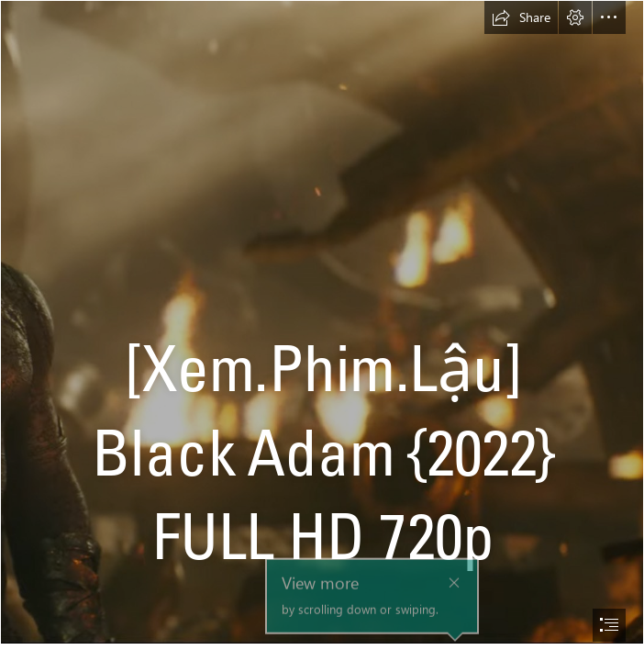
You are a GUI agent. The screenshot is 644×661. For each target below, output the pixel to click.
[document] (322, 330)
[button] (521, 17)
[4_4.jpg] (322, 322)
